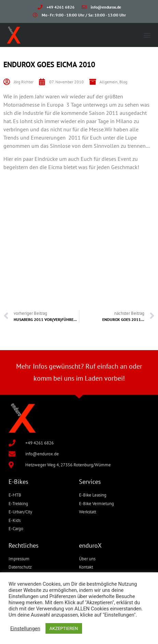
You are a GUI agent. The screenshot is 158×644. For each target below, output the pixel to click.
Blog (123, 82)
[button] (147, 35)
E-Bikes (18, 482)
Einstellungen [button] (25, 629)
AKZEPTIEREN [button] (64, 628)
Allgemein (109, 82)
